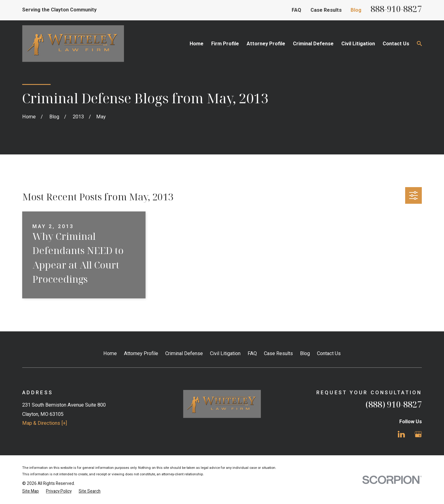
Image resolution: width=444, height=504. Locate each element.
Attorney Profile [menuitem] (266, 44)
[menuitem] (31, 491)
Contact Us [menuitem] (396, 44)
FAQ (296, 10)
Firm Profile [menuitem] (225, 44)
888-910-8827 (396, 9)
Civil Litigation (225, 353)
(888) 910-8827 (394, 404)
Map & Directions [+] (45, 423)
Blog (356, 10)
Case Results (326, 10)
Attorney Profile (141, 353)
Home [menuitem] (197, 44)
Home (110, 353)
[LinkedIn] (401, 434)
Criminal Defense (184, 353)
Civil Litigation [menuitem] (358, 44)
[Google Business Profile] (418, 434)
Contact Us (329, 353)
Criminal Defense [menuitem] (313, 44)
